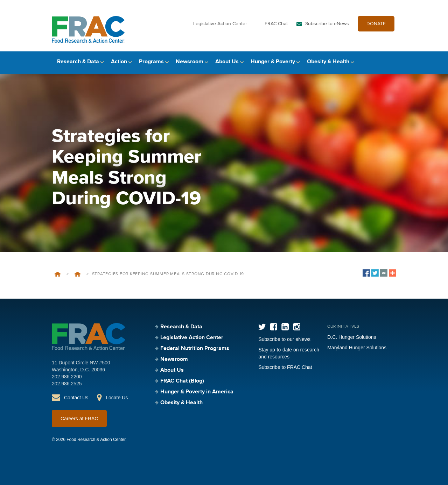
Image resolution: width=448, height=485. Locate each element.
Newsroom (190, 62)
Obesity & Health (328, 62)
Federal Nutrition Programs (195, 349)
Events (78, 274)
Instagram (297, 327)
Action (119, 62)
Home (58, 274)
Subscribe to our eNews (284, 339)
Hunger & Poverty (273, 62)
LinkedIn (285, 327)
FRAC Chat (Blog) (182, 381)
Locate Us (117, 398)
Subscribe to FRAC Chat (285, 367)
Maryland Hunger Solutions (357, 348)
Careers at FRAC (79, 419)
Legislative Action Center (220, 24)
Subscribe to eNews (327, 24)
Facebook (274, 327)
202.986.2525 (67, 384)
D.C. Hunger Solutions (352, 337)
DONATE (376, 24)
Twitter (262, 327)
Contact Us (76, 398)
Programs (151, 62)
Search (390, 62)
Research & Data (78, 62)
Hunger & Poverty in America (197, 392)
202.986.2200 (67, 377)
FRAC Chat (276, 24)
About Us (227, 62)
